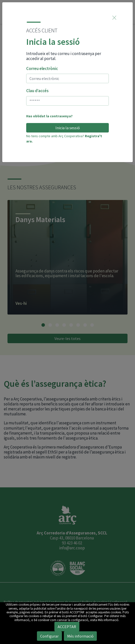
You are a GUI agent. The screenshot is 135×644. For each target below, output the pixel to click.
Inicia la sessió (68, 128)
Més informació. (109, 620)
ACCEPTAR (77, 612)
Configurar (49, 636)
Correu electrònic (42, 68)
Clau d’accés (37, 91)
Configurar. (96, 616)
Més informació (80, 636)
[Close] (114, 17)
